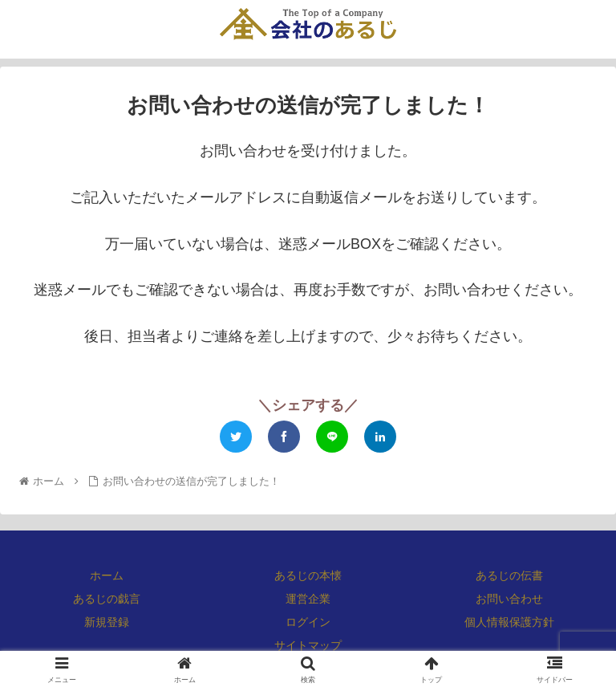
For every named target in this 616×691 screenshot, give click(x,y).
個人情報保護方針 (509, 622)
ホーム (107, 575)
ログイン (308, 622)
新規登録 (107, 622)
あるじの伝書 (509, 575)
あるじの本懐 (308, 575)
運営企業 (308, 599)
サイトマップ (308, 645)
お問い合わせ (509, 599)
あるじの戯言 (107, 599)
